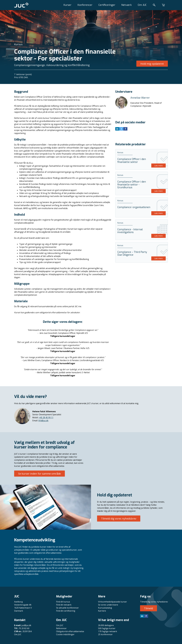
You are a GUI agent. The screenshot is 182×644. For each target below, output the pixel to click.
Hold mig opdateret (152, 64)
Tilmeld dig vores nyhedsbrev (119, 519)
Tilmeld (149, 608)
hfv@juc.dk (43, 421)
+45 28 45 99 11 (46, 418)
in (142, 616)
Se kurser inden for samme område (39, 474)
